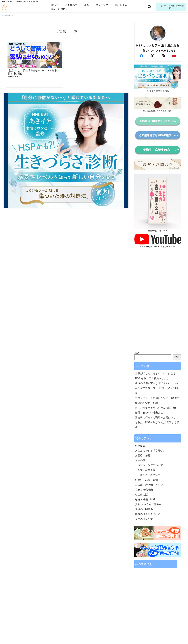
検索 (137, 353)
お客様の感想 (143, 455)
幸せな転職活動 (144, 489)
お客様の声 (71, 5)
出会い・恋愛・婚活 (147, 480)
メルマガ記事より (145, 470)
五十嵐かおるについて (148, 475)
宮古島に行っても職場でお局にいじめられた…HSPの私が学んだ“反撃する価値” (157, 422)
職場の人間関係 (144, 509)
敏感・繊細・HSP (145, 499)
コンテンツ (102, 5)
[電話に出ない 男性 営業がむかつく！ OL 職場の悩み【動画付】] (35, 55)
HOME (55, 5)
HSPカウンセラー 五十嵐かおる (158, 45)
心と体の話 (141, 494)
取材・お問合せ (59, 9)
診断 (87, 5)
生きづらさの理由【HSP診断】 (171, 7)
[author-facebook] (141, 56)
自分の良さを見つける (148, 514)
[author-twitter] (152, 56)
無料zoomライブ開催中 (148, 504)
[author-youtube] (174, 56)
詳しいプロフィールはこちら (158, 50)
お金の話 (140, 460)
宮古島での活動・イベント (150, 485)
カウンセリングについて (149, 465)
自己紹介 (120, 5)
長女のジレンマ (144, 519)
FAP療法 (140, 445)
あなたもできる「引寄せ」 (150, 450)
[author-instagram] (163, 56)
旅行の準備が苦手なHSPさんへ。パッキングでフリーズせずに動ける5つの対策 (157, 388)
